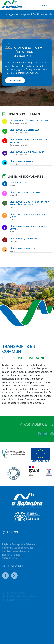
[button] (47, 5)
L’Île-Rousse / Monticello (25, 130)
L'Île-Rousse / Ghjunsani (24, 239)
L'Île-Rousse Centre (21, 161)
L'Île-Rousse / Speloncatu (25, 192)
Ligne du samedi (19, 183)
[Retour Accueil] (12, 5)
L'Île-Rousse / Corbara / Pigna (27, 152)
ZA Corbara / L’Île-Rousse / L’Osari (29, 120)
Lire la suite (15, 80)
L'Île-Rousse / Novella (22, 248)
